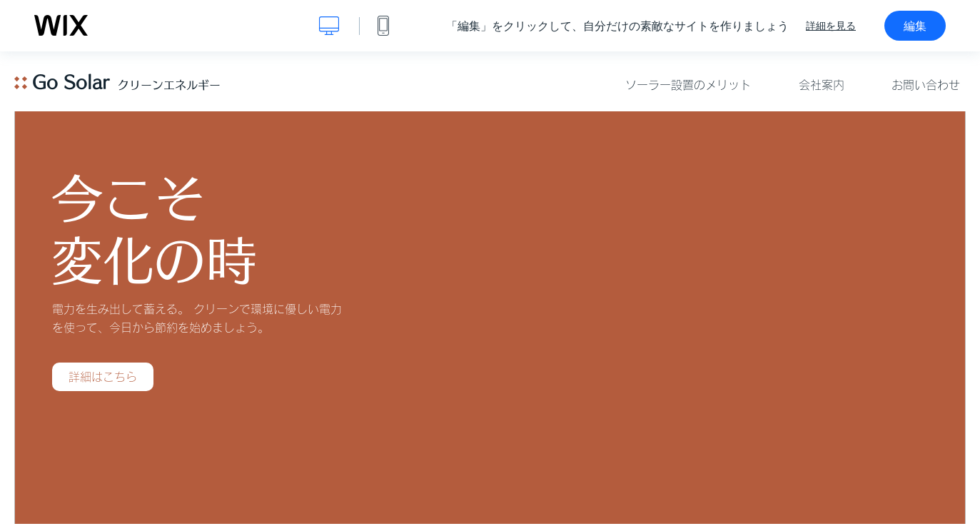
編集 (915, 26)
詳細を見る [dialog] (831, 26)
